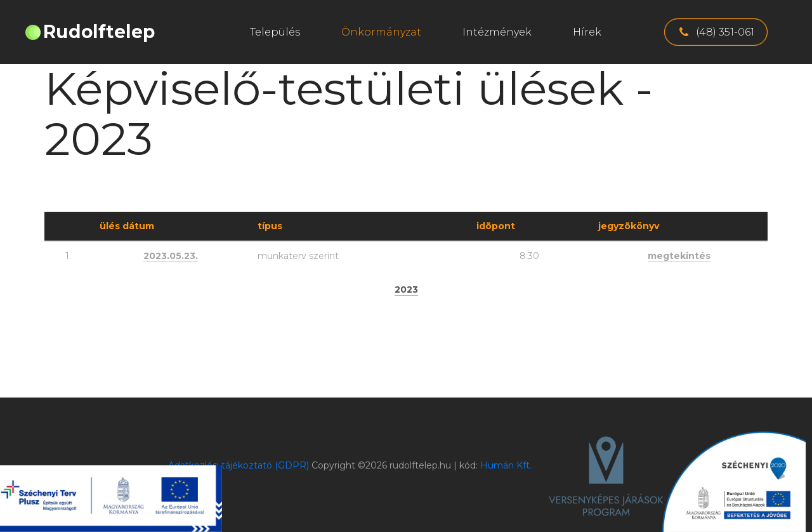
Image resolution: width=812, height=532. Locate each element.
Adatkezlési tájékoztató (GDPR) (239, 465)
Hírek (587, 32)
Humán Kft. (506, 465)
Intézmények (497, 32)
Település (275, 32)
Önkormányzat (381, 32)
